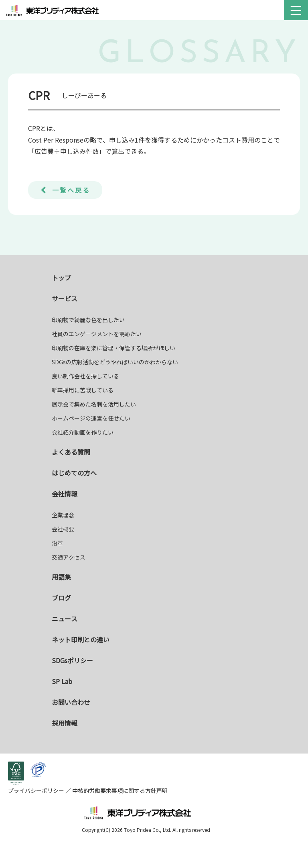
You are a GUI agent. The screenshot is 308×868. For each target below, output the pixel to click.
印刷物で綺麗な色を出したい (88, 320)
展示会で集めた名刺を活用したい (94, 404)
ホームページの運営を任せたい (91, 418)
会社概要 (63, 529)
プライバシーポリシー (37, 790)
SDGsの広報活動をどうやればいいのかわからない (115, 362)
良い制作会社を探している (85, 376)
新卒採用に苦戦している (83, 390)
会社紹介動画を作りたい (83, 432)
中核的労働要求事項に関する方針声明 (119, 790)
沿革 (57, 543)
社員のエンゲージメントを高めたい (97, 334)
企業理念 (63, 515)
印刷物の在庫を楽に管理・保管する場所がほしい (113, 348)
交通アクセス (69, 557)
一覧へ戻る (71, 190)
